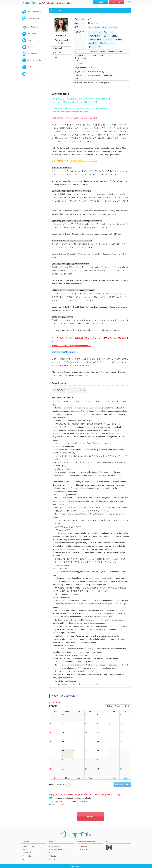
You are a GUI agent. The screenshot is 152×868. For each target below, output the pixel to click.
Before (109, 706)
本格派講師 (95, 28)
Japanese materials (59, 849)
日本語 (129, 2)
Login (101, 2)
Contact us (31, 74)
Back (55, 57)
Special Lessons (33, 18)
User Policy (84, 849)
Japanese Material (34, 60)
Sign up (25, 859)
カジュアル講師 (111, 28)
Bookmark (57, 48)
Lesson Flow (32, 34)
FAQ (29, 67)
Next (128, 706)
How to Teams (33, 54)
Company (83, 846)
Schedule (57, 53)
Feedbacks (27, 856)
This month (119, 706)
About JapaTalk (33, 27)
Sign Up (116, 2)
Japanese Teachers (35, 12)
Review (30, 47)
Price (29, 40)
